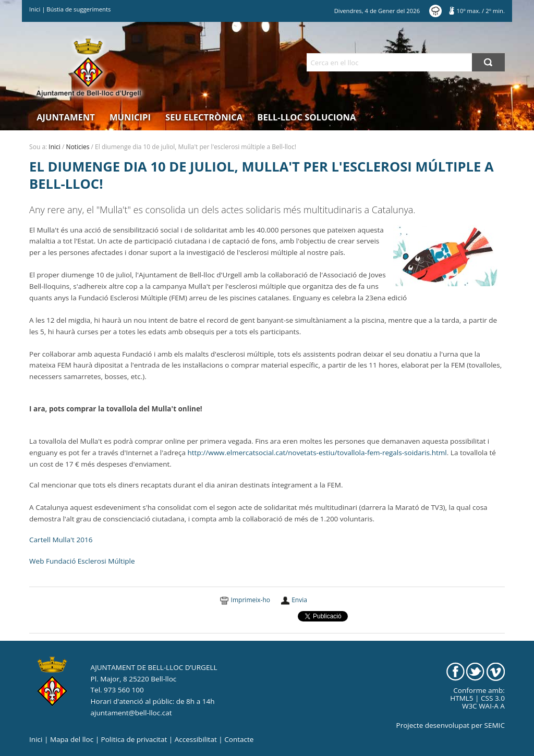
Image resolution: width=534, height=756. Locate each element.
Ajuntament (66, 117)
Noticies (78, 147)
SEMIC (495, 725)
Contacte (239, 739)
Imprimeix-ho (251, 600)
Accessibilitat (196, 739)
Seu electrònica (204, 117)
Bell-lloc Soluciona (306, 117)
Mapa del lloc (72, 739)
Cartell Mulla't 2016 (61, 540)
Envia (299, 600)
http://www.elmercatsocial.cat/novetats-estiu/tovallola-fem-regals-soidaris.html (317, 453)
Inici (35, 9)
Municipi (130, 117)
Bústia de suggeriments (78, 9)
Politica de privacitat (134, 739)
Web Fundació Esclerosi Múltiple (82, 561)
